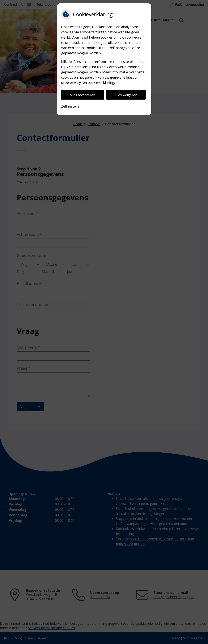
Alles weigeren (126, 95)
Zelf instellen (71, 106)
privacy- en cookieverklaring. (92, 83)
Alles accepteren (82, 95)
